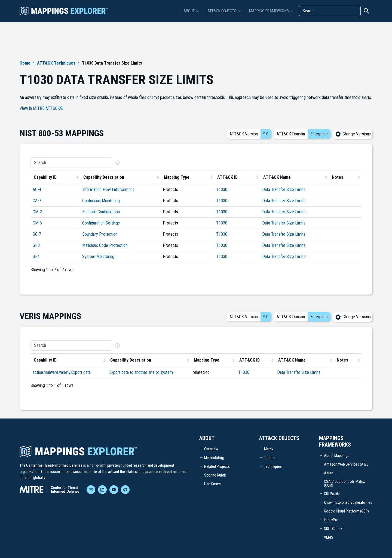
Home (25, 63)
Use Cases (212, 484)
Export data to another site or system (141, 372)
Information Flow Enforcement (108, 189)
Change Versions (353, 134)
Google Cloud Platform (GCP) (346, 511)
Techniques (273, 466)
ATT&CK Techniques (56, 63)
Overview (211, 449)
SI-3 (36, 245)
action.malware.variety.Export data (62, 372)
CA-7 (37, 201)
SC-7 (37, 234)
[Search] (330, 11)
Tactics (270, 458)
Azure (329, 473)
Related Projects (217, 466)
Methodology (214, 458)
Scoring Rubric (215, 475)
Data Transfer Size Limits (284, 189)
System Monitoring (98, 257)
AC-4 (37, 189)
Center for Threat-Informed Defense (54, 465)
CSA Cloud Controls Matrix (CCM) (344, 483)
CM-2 (37, 212)
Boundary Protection (100, 234)
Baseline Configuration (101, 212)
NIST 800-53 (333, 529)
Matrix (269, 449)
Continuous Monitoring (101, 201)
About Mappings (337, 456)
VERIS (329, 537)
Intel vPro (331, 520)
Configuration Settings (101, 223)
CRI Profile (332, 494)
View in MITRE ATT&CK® (42, 108)
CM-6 (37, 223)
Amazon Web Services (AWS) (347, 464)
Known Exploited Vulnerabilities (348, 502)
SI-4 (36, 257)
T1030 (222, 189)
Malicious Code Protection (105, 245)
